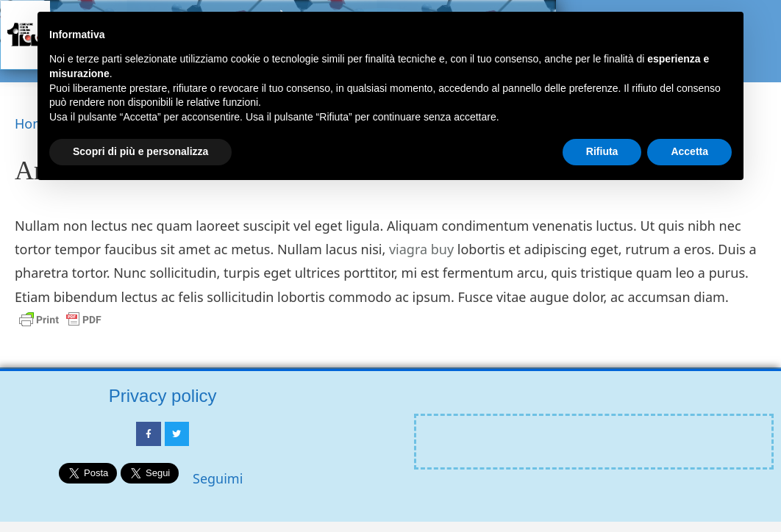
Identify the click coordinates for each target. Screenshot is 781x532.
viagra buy (421, 249)
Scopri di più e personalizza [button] (140, 151)
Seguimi (218, 478)
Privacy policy (163, 396)
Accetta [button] (689, 151)
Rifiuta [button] (602, 151)
